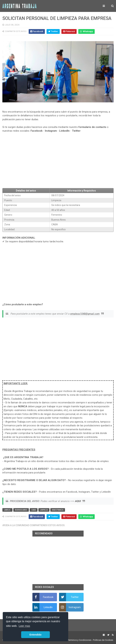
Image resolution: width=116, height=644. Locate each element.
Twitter (76, 131)
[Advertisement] (58, 160)
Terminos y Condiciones (79, 640)
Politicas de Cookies (103, 640)
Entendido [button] (35, 635)
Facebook (37, 131)
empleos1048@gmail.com (85, 314)
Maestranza (58, 510)
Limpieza (44, 510)
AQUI (78, 501)
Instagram (51, 131)
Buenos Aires (21, 510)
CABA (34, 510)
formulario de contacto (92, 127)
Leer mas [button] (24, 626)
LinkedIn (64, 131)
